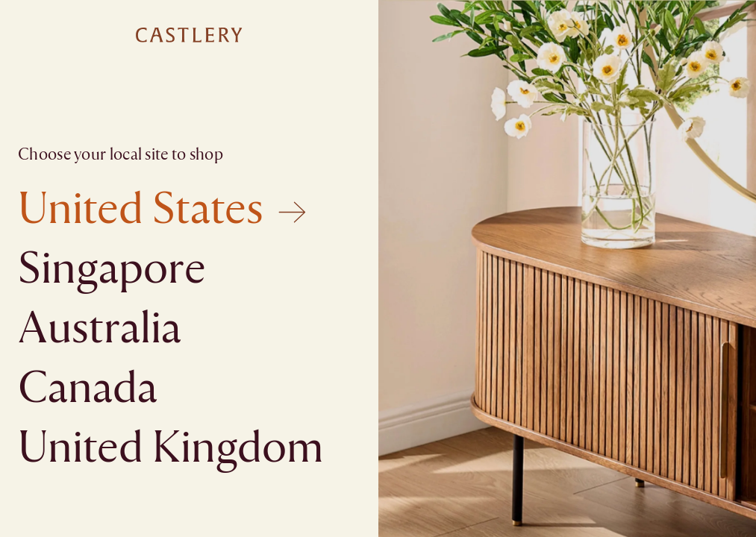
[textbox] (378, 268)
